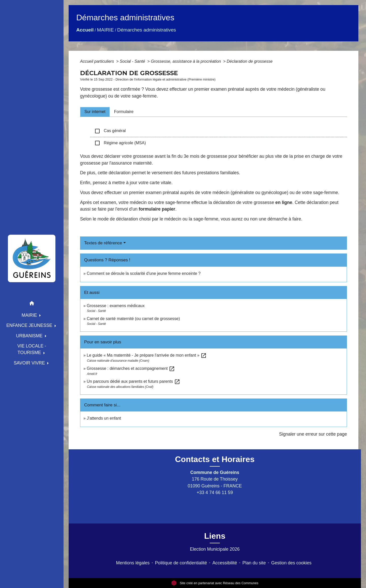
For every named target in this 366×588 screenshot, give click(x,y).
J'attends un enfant (104, 418)
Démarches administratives (147, 30)
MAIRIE (105, 30)
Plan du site (254, 563)
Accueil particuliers (98, 61)
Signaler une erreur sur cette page (313, 434)
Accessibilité (225, 563)
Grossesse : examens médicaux (116, 306)
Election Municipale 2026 (215, 549)
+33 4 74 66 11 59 (215, 492)
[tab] (95, 112)
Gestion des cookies (291, 563)
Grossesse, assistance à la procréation (186, 61)
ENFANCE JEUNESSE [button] (30, 325)
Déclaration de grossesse (250, 61)
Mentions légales (133, 563)
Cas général (110, 131)
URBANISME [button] (30, 336)
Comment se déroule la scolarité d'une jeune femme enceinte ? (144, 273)
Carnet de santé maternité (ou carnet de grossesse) (133, 319)
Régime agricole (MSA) (120, 143)
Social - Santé (133, 61)
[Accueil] (32, 258)
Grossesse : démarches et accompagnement (131, 368)
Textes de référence (103, 243)
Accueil (85, 30)
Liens (215, 536)
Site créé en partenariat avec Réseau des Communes (215, 583)
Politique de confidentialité (181, 563)
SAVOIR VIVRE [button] (30, 363)
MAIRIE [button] (30, 315)
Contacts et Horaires (215, 459)
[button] (32, 304)
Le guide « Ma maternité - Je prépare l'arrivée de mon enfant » (147, 355)
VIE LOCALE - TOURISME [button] (32, 349)
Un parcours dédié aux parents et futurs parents (133, 381)
